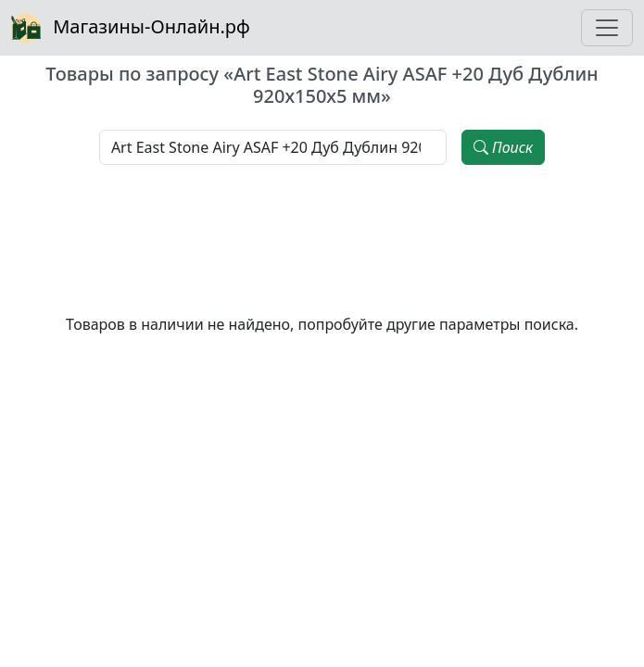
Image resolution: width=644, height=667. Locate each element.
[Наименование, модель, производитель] (273, 147)
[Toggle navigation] (607, 28)
